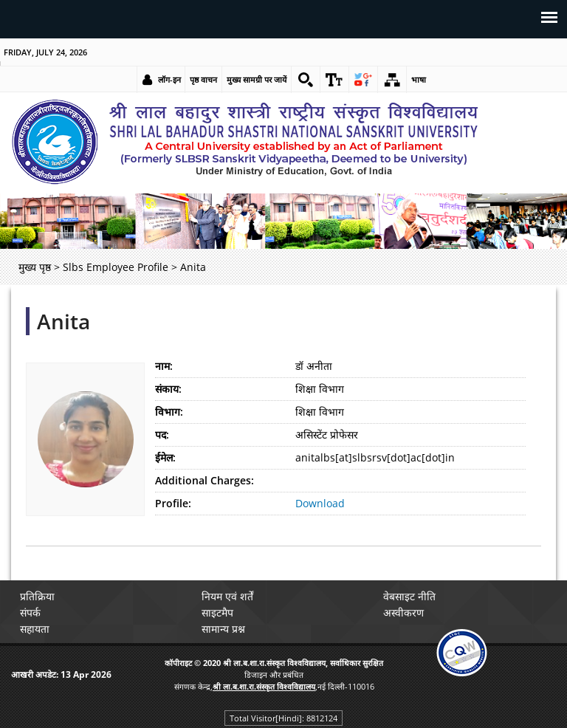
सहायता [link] (35, 629)
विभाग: (169, 412)
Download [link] (320, 503)
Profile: (173, 503)
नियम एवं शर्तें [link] (227, 596)
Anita (63, 321)
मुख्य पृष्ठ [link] (35, 267)
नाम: (164, 366)
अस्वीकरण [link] (403, 612)
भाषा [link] (419, 79)
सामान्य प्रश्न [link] (223, 629)
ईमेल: (165, 457)
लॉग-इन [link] (169, 79)
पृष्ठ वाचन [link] (203, 79)
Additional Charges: (205, 480)
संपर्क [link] (30, 612)
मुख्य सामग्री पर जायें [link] (257, 79)
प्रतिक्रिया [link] (37, 596)
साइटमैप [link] (217, 612)
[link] (306, 80)
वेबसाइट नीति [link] (409, 596)
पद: (162, 435)
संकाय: (168, 389)
